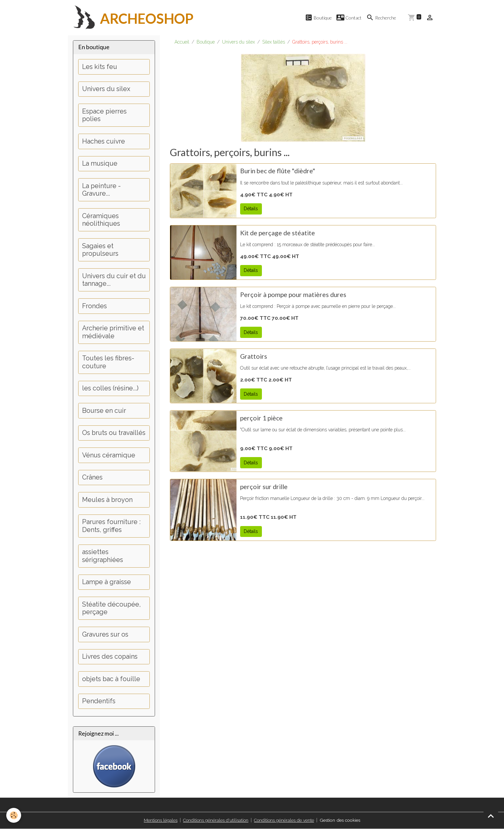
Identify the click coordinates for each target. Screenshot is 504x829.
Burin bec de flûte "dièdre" (278, 171)
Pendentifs (99, 701)
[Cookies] (14, 815)
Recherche (381, 18)
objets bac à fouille (111, 679)
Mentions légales (158, 820)
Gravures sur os (105, 635)
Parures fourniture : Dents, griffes (111, 526)
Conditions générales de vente (283, 820)
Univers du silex (238, 42)
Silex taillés (274, 42)
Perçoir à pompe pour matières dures (293, 295)
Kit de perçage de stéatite (278, 233)
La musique (100, 164)
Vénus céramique (109, 456)
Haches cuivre (104, 142)
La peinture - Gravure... (101, 190)
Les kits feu (100, 67)
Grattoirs (254, 357)
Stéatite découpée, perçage (111, 609)
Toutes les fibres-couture (108, 363)
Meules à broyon (107, 500)
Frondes (94, 306)
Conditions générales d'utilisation (214, 820)
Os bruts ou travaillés (114, 433)
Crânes (92, 478)
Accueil (182, 42)
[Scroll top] (491, 816)
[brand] (131, 18)
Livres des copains (110, 657)
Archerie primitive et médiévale (113, 332)
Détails (251, 209)
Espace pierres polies (104, 116)
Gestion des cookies (341, 820)
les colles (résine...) (110, 389)
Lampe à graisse (107, 582)
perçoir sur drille (264, 487)
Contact (349, 18)
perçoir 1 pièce (261, 418)
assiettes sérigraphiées (103, 556)
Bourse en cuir (104, 411)
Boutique (318, 18)
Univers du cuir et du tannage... (114, 280)
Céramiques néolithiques (101, 220)
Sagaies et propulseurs (100, 250)
